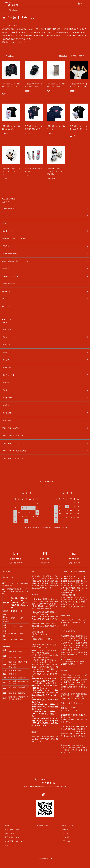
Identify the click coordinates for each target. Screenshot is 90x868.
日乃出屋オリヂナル (16, 10)
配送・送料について (10, 841)
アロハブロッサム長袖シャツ (15, 446)
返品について (7, 845)
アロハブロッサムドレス (13, 454)
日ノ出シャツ (8, 232)
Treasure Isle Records (11, 279)
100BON (6, 272)
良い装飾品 (7, 374)
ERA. (5, 224)
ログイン (62, 845)
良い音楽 (6, 414)
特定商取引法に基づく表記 (12, 853)
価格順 (73, 56)
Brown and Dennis (10, 287)
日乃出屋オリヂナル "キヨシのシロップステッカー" (11, 171)
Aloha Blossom (8, 208)
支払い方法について (10, 849)
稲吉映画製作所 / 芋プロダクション (18, 264)
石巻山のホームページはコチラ (14, 42)
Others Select (8, 311)
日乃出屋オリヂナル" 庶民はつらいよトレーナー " (11, 87)
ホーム (4, 10)
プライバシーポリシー (11, 857)
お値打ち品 (7, 430)
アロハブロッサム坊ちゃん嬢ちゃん (18, 462)
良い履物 (6, 366)
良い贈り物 (7, 422)
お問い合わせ (64, 853)
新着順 (82, 56)
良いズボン (7, 358)
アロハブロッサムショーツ (14, 470)
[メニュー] (86, 4)
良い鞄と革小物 (9, 382)
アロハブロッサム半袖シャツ (15, 438)
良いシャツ (7, 334)
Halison (6, 303)
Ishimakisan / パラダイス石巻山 (16, 240)
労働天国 (6, 248)
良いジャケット (9, 343)
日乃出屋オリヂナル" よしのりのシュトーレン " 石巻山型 (56, 171)
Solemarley (7, 295)
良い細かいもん (9, 406)
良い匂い (6, 398)
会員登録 (62, 841)
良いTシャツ (8, 350)
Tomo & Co (7, 216)
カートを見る (64, 849)
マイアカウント (65, 837)
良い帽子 (6, 390)
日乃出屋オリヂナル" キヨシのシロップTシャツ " (79, 129)
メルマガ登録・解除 (38, 837)
